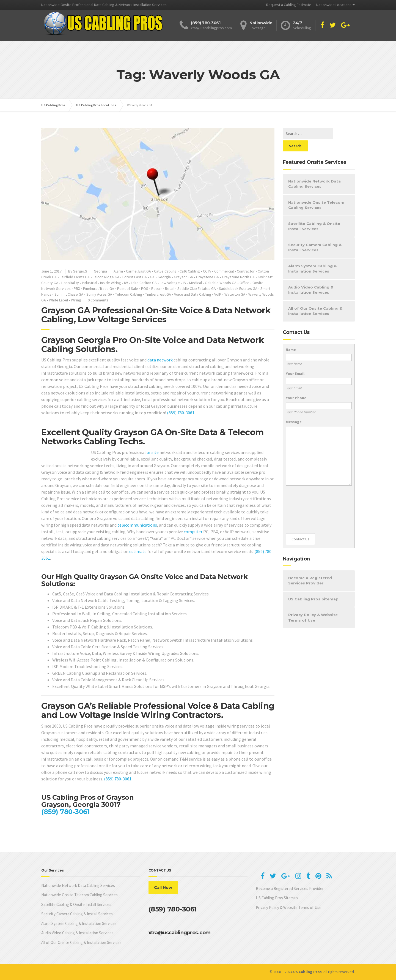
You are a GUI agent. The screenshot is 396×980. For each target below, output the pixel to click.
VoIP (218, 294)
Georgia (100, 271)
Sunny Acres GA (99, 294)
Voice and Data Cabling (193, 294)
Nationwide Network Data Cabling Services (314, 171)
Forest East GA (135, 277)
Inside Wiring (111, 283)
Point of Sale (128, 288)
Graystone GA (207, 277)
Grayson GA (183, 277)
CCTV (207, 271)
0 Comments (98, 300)
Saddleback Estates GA (238, 288)
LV (185, 283)
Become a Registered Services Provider (310, 568)
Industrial (90, 283)
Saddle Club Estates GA (197, 288)
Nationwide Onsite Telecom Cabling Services (316, 193)
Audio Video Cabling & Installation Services (311, 277)
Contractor (246, 271)
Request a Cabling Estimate (289, 5)
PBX (77, 288)
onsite (153, 452)
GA (152, 277)
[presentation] (308, 497)
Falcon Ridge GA (106, 277)
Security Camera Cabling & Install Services (315, 235)
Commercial (224, 271)
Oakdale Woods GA (221, 283)
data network (160, 360)
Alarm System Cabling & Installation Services (312, 256)
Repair (157, 288)
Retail (170, 288)
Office (244, 283)
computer (193, 532)
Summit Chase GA (69, 294)
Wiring (76, 300)
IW (126, 283)
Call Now (163, 888)
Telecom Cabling (129, 294)
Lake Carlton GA (144, 283)
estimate (138, 551)
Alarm (118, 271)
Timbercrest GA (158, 294)
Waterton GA (235, 294)
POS (145, 288)
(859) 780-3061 (181, 413)
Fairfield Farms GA (75, 277)
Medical (196, 283)
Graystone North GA (238, 277)
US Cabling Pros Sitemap (313, 587)
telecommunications (137, 525)
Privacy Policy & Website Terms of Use (313, 605)
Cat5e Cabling (165, 271)
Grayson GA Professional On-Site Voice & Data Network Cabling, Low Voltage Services (156, 315)
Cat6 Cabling (190, 271)
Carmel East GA (138, 271)
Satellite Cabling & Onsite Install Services (314, 214)
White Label (58, 300)
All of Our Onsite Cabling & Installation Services (315, 299)
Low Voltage (170, 283)
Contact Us (300, 527)
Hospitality (70, 283)
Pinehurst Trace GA (99, 288)
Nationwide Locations (334, 5)
